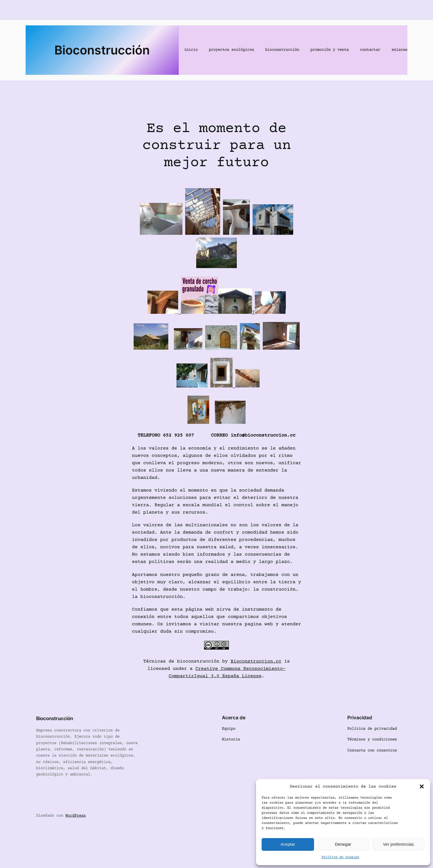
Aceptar (288, 844)
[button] (422, 786)
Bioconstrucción (102, 50)
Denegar (343, 844)
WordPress (76, 816)
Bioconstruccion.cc (256, 662)
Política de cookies (340, 857)
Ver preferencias (398, 844)
